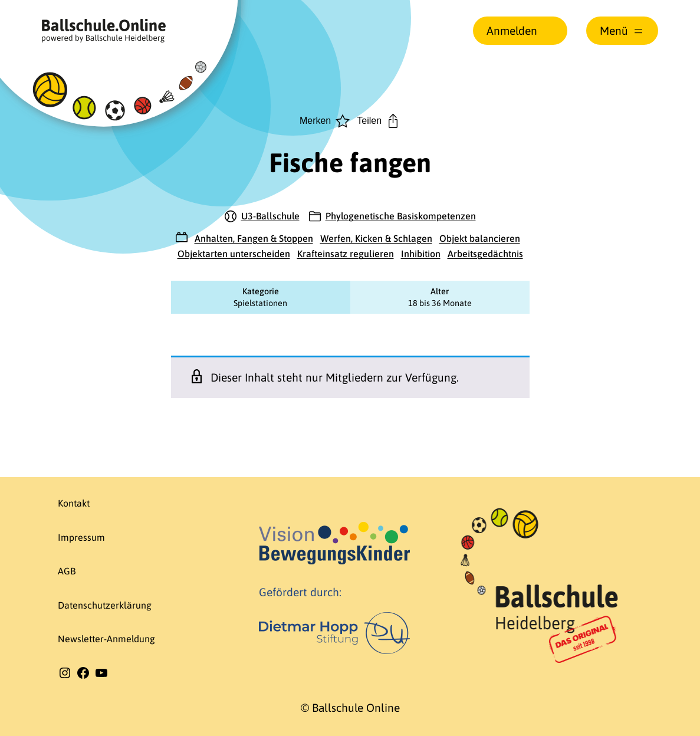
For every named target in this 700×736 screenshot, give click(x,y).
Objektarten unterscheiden (234, 254)
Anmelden (512, 31)
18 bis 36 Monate (440, 303)
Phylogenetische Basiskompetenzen (401, 216)
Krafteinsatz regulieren (346, 254)
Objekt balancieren (480, 238)
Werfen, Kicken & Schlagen (376, 238)
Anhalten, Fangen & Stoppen (254, 238)
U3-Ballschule (270, 216)
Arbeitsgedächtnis (485, 254)
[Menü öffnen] (622, 31)
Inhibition (421, 254)
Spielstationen (260, 303)
